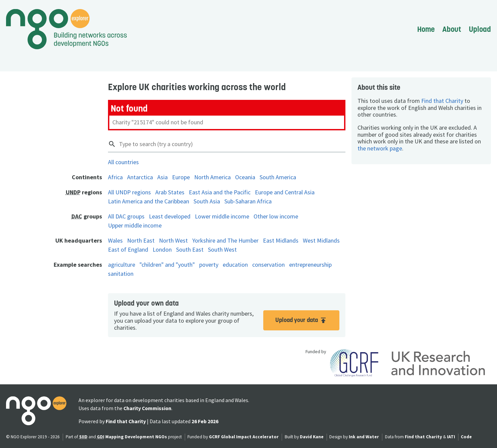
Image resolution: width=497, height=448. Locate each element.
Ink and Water (364, 437)
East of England (128, 249)
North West (173, 240)
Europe (181, 177)
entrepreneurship (310, 265)
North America (212, 177)
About (452, 29)
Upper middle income (135, 225)
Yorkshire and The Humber (225, 240)
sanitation (121, 274)
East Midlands (281, 240)
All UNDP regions (129, 192)
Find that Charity (442, 101)
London (162, 249)
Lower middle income (222, 216)
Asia (162, 177)
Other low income (276, 216)
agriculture (122, 265)
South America (278, 177)
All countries (123, 162)
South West (222, 249)
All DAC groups (126, 216)
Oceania (245, 177)
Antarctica (140, 177)
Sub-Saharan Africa (248, 201)
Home (426, 29)
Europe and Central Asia (285, 192)
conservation (268, 265)
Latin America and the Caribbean (149, 201)
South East (190, 249)
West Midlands (321, 240)
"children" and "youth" (167, 265)
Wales (115, 240)
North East (141, 240)
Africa (115, 177)
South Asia (207, 201)
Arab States (170, 192)
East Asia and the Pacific (220, 192)
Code (466, 437)
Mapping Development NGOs (136, 437)
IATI (451, 437)
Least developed (170, 216)
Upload (480, 29)
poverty (209, 265)
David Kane (312, 437)
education (235, 265)
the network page (380, 148)
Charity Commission (147, 408)
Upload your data (301, 320)
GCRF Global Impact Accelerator (244, 437)
